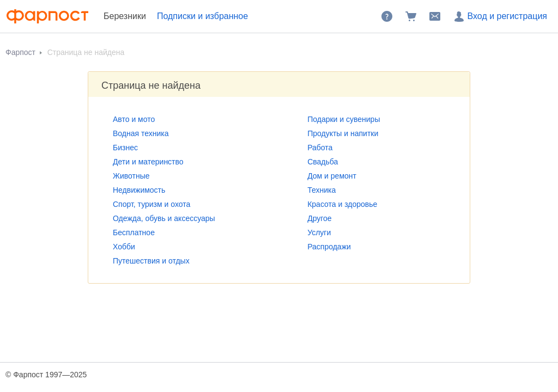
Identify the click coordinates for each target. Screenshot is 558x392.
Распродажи (329, 247)
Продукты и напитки (343, 133)
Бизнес (125, 148)
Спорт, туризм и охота (151, 204)
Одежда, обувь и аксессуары (164, 218)
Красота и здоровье (342, 204)
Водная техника (141, 133)
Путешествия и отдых (151, 261)
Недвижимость (139, 190)
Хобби (124, 247)
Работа (320, 148)
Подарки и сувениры (344, 119)
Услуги (319, 232)
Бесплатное (134, 232)
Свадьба (323, 162)
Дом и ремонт (332, 176)
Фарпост (22, 52)
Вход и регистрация (500, 16)
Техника (322, 190)
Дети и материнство (148, 162)
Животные (131, 176)
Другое (319, 218)
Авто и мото (134, 119)
